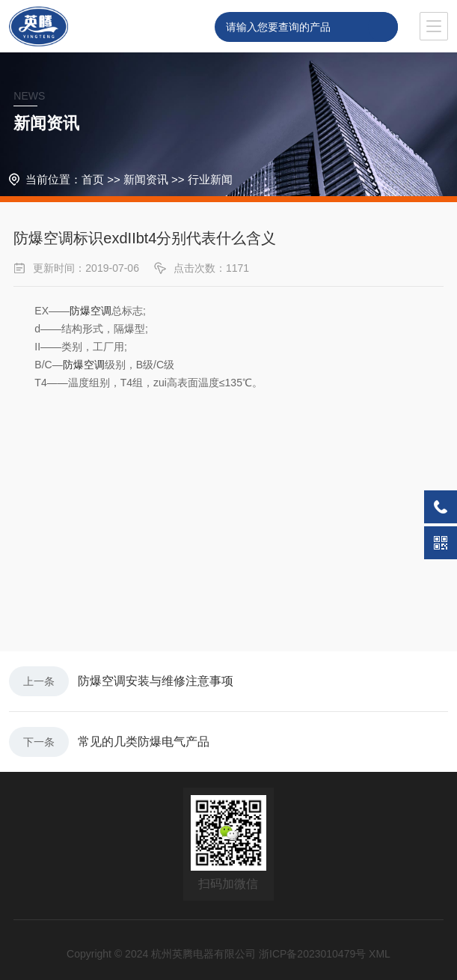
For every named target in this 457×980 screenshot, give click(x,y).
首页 (93, 179)
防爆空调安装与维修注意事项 (156, 681)
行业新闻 (210, 179)
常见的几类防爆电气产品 (144, 742)
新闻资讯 (146, 179)
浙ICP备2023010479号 (312, 954)
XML (380, 954)
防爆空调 (91, 311)
